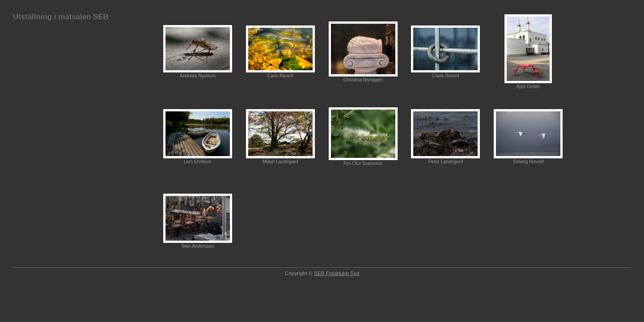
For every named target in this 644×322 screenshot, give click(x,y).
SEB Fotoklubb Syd (337, 273)
